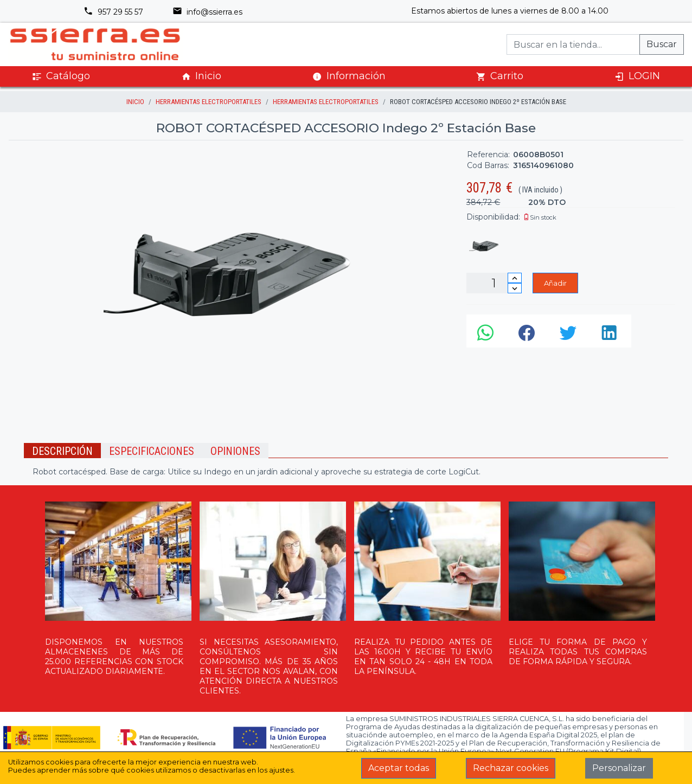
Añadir (555, 283)
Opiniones (235, 451)
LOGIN (637, 76)
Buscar (662, 44)
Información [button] (349, 76)
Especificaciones (152, 451)
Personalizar (619, 768)
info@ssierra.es (207, 12)
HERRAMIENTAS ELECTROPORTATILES (209, 102)
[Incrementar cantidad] (515, 278)
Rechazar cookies (511, 768)
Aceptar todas (399, 768)
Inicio (201, 76)
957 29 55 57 (113, 12)
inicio (135, 102)
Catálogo (61, 76)
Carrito (500, 76)
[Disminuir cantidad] (515, 288)
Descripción (62, 451)
